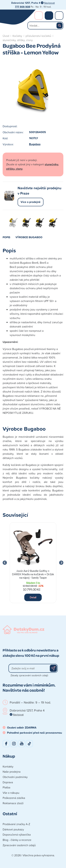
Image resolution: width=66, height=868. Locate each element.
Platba (6, 787)
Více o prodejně (31, 202)
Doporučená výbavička (17, 835)
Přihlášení (39, 16)
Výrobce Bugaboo (29, 237)
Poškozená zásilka (14, 798)
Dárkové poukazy (13, 829)
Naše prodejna (12, 772)
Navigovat (49, 3)
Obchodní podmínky (15, 777)
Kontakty (8, 766)
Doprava (8, 782)
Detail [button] (33, 597)
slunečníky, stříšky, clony (18, 40)
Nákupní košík (49, 16)
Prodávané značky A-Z (16, 824)
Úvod (6, 36)
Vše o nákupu (11, 793)
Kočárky (17, 36)
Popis (6, 237)
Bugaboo (35, 144)
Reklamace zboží (13, 803)
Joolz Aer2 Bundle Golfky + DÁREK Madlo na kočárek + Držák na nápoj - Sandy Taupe (33, 574)
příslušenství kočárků (38, 36)
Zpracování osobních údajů (19, 845)
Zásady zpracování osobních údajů (29, 675)
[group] (33, 563)
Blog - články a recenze (17, 840)
